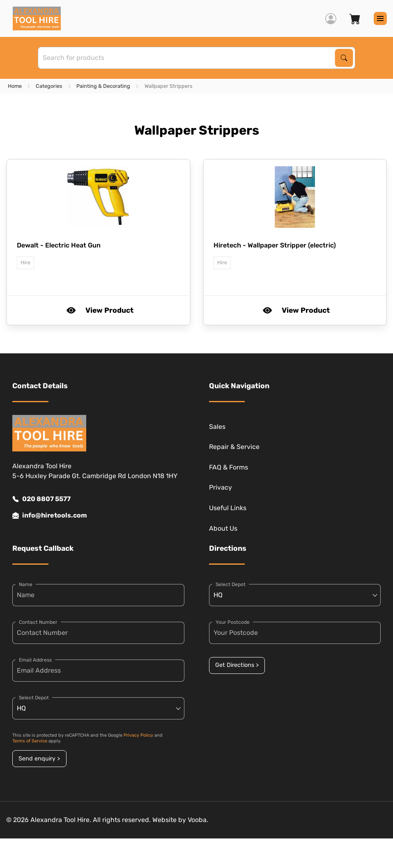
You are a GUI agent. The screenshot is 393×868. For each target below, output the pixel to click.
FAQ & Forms (229, 467)
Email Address (35, 660)
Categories (49, 86)
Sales (217, 427)
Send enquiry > (39, 759)
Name (26, 584)
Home (15, 86)
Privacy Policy (138, 735)
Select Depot (34, 698)
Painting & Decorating (103, 86)
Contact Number (38, 622)
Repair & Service (234, 447)
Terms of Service (30, 741)
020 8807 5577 (41, 499)
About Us (223, 528)
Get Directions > (237, 665)
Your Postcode (233, 622)
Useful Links (228, 508)
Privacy (221, 487)
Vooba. (198, 820)
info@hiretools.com (50, 515)
